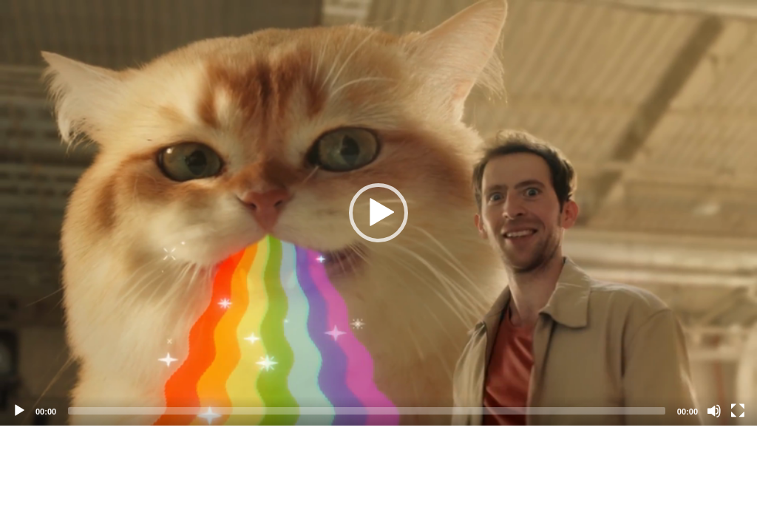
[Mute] (714, 411)
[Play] (19, 411)
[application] (378, 213)
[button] (378, 213)
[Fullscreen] (738, 411)
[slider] (367, 411)
